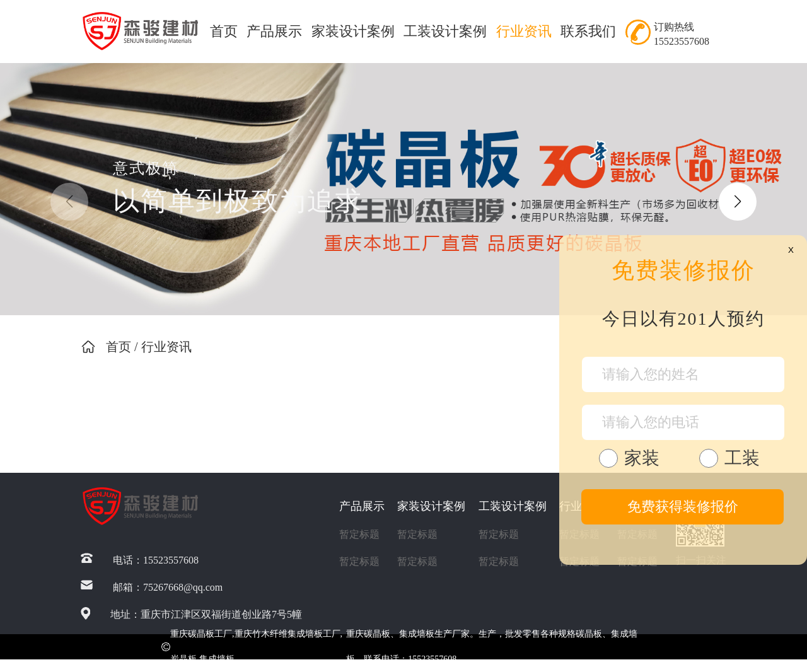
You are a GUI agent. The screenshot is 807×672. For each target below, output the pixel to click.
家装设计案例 (353, 31)
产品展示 (274, 31)
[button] (738, 202)
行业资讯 (524, 31)
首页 (224, 31)
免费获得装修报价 (683, 507)
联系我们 (588, 31)
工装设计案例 (445, 31)
